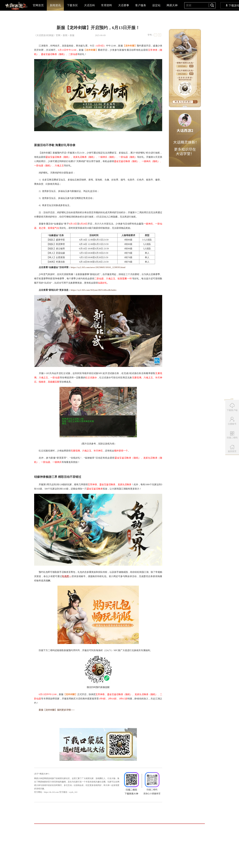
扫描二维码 (233, 436)
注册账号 (232, 421)
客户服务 (141, 5)
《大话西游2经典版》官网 (47, 35)
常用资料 (107, 5)
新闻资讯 (55, 5)
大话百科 (89, 5)
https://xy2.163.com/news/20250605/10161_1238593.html (98, 267)
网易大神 (172, 5)
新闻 (65, 35)
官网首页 (38, 5)
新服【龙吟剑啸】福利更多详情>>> (57, 710)
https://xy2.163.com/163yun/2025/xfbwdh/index (94, 290)
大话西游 (16, 6)
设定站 (156, 5)
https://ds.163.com (51, 792)
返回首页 (232, 449)
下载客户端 (232, 407)
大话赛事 (124, 5)
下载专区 (72, 5)
